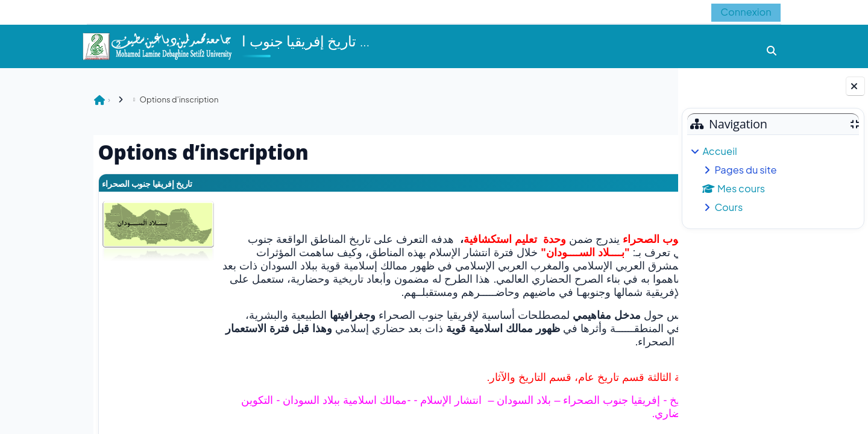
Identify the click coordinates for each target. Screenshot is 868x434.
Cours (728, 207)
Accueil (719, 151)
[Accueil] (157, 45)
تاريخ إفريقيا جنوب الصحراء (73, 184)
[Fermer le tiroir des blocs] (855, 86)
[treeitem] (773, 179)
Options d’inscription (101, 99)
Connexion (744, 12)
